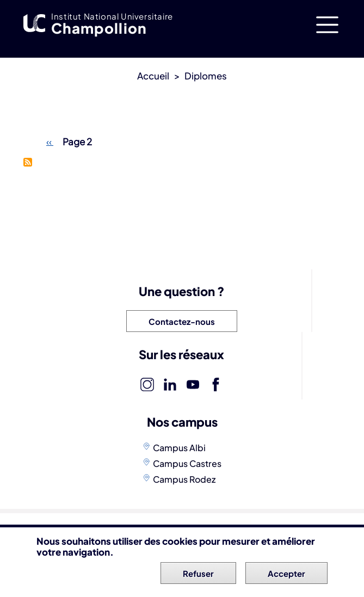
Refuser (198, 576)
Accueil (153, 76)
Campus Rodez (184, 479)
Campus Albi (179, 448)
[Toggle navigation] (327, 25)
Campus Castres (187, 463)
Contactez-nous (182, 321)
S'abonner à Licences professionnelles (28, 162)
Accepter (286, 576)
